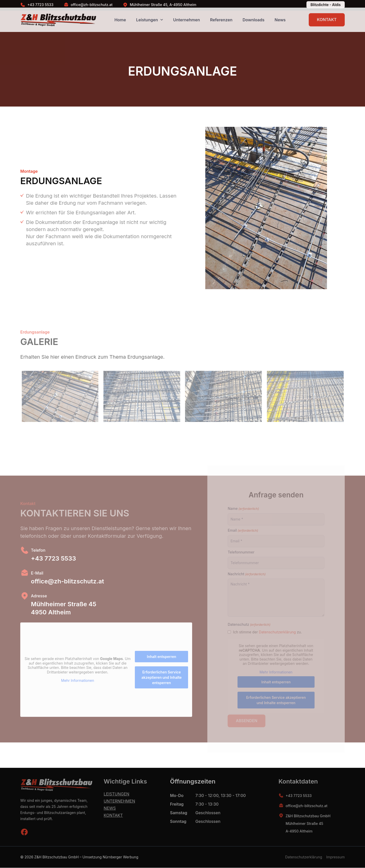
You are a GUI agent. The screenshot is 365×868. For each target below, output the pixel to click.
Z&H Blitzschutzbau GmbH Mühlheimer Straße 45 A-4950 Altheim (308, 824)
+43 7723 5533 (299, 796)
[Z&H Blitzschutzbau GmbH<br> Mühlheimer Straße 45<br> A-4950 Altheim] (281, 816)
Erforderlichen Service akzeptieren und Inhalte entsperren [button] (162, 677)
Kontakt (113, 815)
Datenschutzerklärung (304, 857)
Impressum (335, 857)
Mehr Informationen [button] (78, 681)
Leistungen (116, 794)
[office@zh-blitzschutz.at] (281, 806)
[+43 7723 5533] (281, 796)
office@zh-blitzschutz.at (307, 806)
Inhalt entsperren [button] (162, 657)
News (110, 808)
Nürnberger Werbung (121, 857)
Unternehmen (119, 801)
